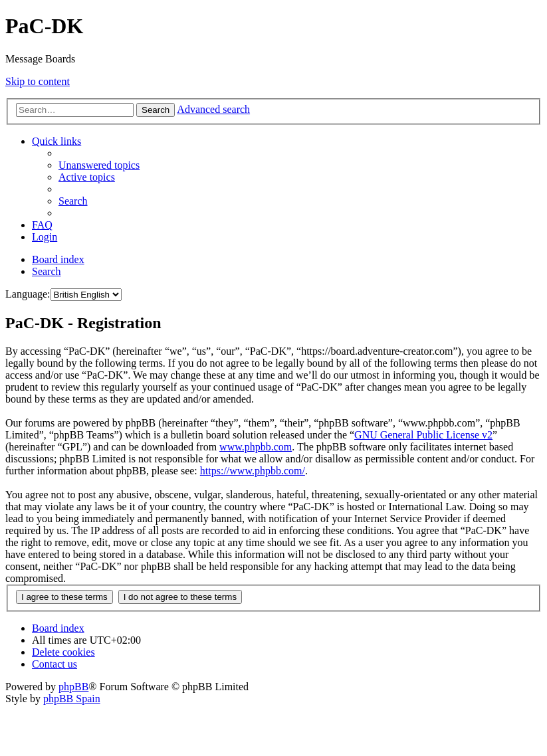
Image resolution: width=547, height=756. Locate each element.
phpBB (73, 687)
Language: (28, 294)
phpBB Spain (72, 699)
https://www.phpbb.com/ (253, 471)
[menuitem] (99, 165)
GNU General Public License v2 (423, 435)
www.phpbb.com (256, 447)
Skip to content (38, 81)
